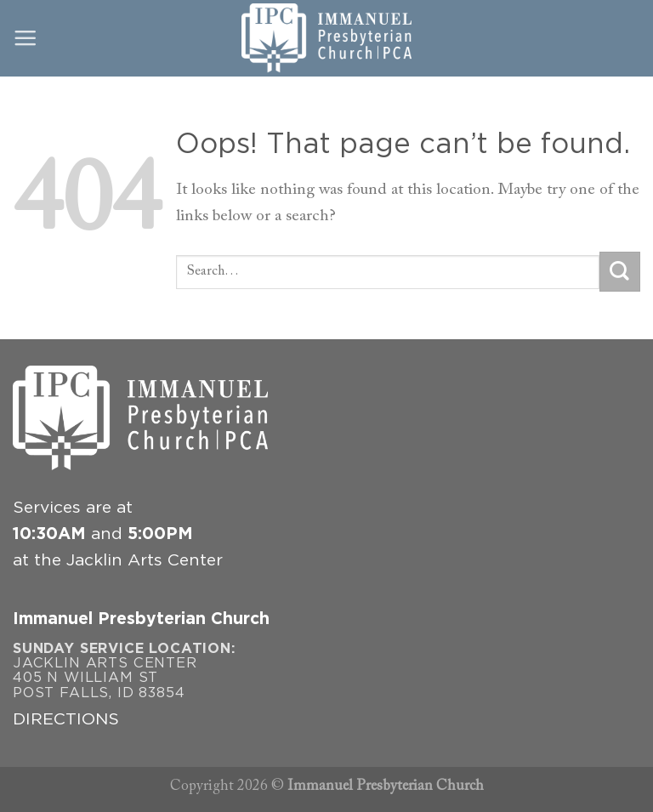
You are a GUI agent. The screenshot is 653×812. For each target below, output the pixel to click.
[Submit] (620, 272)
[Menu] (25, 38)
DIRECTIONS (66, 720)
